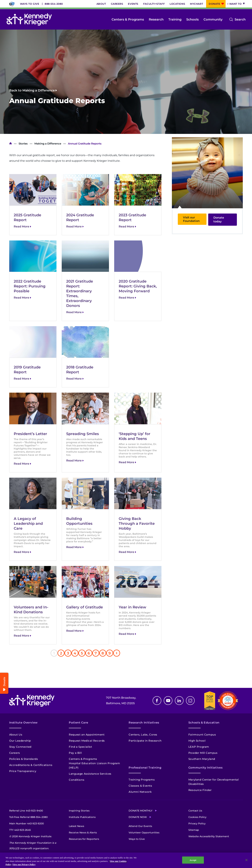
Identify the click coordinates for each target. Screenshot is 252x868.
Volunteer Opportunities (144, 833)
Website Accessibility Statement (209, 836)
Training (175, 19)
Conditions (77, 780)
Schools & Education (204, 723)
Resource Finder (200, 790)
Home (11, 144)
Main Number (27, 823)
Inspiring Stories (79, 811)
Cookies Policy (197, 817)
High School (197, 741)
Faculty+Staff (154, 4)
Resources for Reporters (84, 839)
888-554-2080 (54, 4)
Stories (23, 144)
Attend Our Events (140, 826)
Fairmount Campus (202, 735)
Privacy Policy (197, 823)
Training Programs (142, 780)
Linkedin (179, 701)
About (101, 4)
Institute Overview (24, 723)
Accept (193, 860)
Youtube (168, 701)
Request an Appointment (87, 735)
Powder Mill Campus (203, 753)
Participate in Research (145, 741)
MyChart (196, 4)
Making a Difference (48, 144)
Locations (177, 4)
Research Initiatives (144, 723)
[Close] (246, 860)
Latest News (76, 826)
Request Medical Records (87, 741)
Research (156, 19)
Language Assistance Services (90, 774)
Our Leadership (20, 741)
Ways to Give (30, 4)
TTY (20, 830)
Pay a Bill (75, 753)
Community (213, 19)
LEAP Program (199, 747)
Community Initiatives (205, 768)
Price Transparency (23, 771)
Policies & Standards (24, 759)
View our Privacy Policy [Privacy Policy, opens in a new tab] (24, 864)
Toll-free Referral (28, 817)
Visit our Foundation (191, 219)
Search (240, 19)
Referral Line (26, 811)
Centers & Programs (128, 19)
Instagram (190, 701)
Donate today (219, 220)
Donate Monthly (141, 811)
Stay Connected (20, 747)
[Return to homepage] (29, 19)
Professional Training (145, 768)
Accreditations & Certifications (31, 765)
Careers (117, 4)
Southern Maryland (202, 759)
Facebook (157, 701)
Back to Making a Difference (32, 90)
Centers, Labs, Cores (143, 735)
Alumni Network (140, 792)
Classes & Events (140, 786)
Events (133, 4)
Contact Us (195, 811)
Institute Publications (82, 817)
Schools (192, 19)
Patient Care (79, 723)
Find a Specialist (80, 747)
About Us (16, 735)
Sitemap (194, 830)
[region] (126, 860)
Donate (214, 4)
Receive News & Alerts (83, 833)
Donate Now (138, 817)
